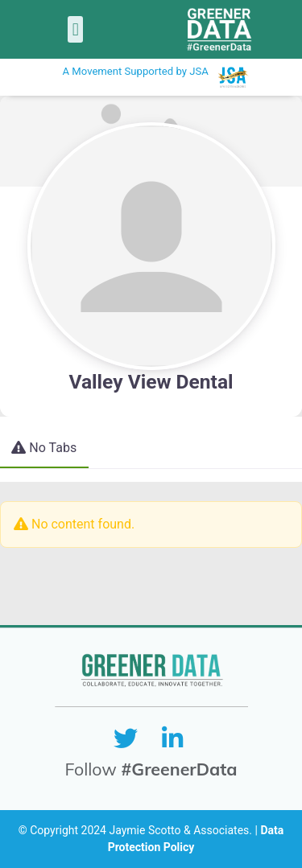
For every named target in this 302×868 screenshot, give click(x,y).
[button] (75, 29)
